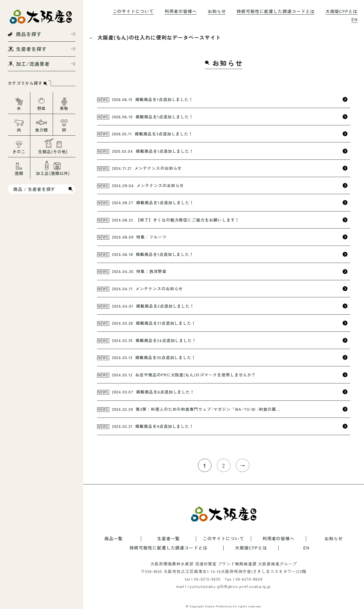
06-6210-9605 (207, 579)
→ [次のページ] (242, 465)
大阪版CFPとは (342, 11)
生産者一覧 (169, 539)
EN (354, 19)
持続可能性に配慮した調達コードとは (276, 11)
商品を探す (29, 34)
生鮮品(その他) (53, 152)
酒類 (19, 173)
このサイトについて (133, 11)
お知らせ (217, 11)
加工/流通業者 (33, 64)
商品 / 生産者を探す (34, 189)
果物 (64, 108)
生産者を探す (31, 49)
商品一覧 (114, 539)
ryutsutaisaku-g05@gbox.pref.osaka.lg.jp (229, 586)
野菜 (42, 108)
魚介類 (42, 130)
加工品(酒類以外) (53, 173)
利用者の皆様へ (181, 11)
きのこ (19, 152)
